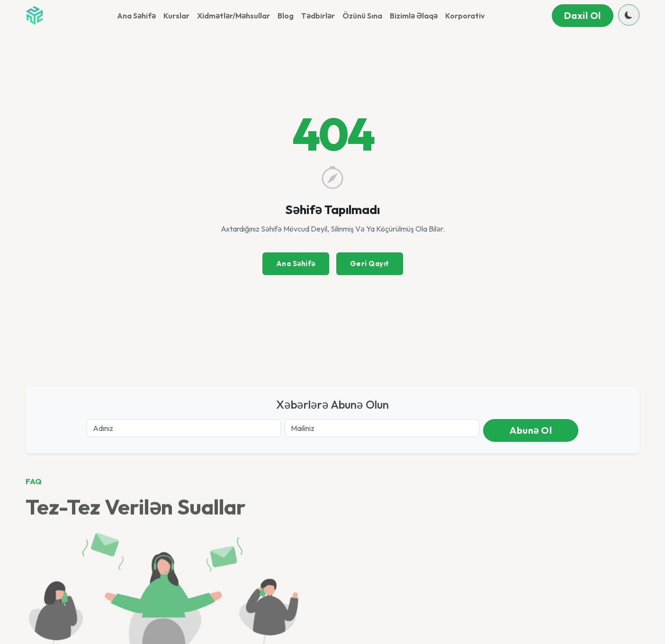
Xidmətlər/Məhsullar (234, 16)
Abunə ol (531, 430)
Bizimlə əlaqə (414, 16)
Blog (286, 16)
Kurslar (176, 16)
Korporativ (465, 16)
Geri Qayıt (370, 264)
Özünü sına (362, 16)
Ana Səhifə (136, 16)
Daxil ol (583, 15)
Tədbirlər (318, 16)
